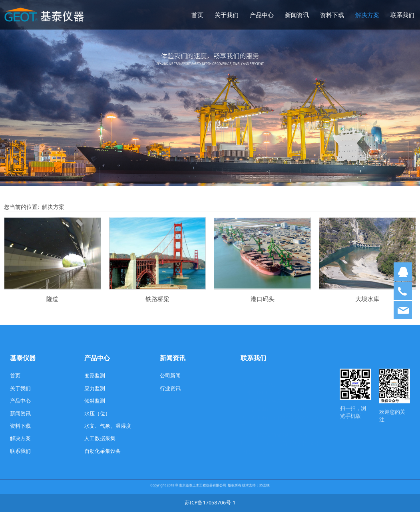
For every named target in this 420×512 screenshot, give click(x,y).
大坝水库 (367, 299)
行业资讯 (170, 388)
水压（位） (97, 414)
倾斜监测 (95, 401)
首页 (197, 15)
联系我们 (402, 15)
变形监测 (95, 376)
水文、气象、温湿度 (108, 426)
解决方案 (367, 15)
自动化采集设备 (103, 451)
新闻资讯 (297, 15)
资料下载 (332, 15)
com (302, 427)
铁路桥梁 (157, 299)
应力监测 (95, 388)
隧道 (52, 299)
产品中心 (262, 15)
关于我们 (227, 15)
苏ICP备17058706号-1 (210, 503)
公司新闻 (170, 376)
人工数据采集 (100, 438)
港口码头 (263, 299)
